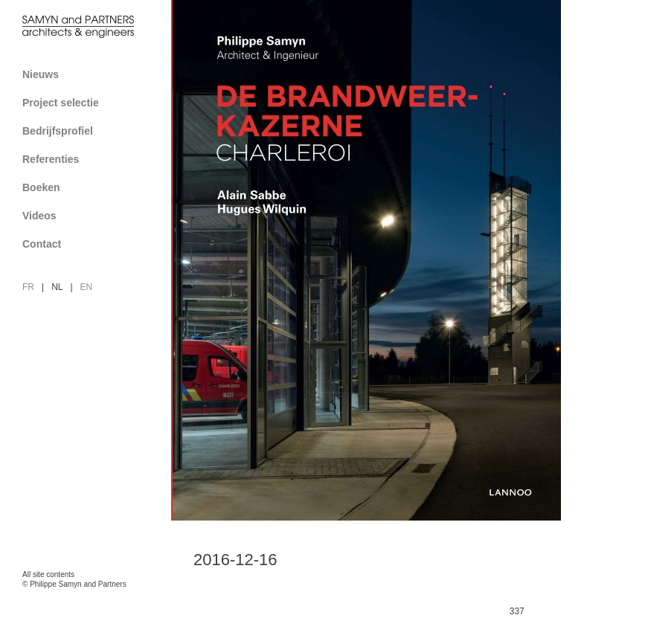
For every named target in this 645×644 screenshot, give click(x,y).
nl (57, 287)
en (87, 287)
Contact (91, 244)
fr (28, 287)
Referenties (91, 159)
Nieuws (41, 74)
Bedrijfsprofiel (91, 131)
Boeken (91, 187)
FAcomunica (86, 599)
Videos (39, 216)
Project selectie (91, 103)
